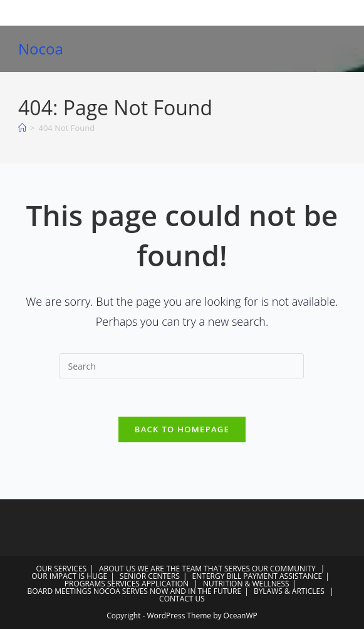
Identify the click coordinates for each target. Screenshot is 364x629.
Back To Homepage (182, 429)
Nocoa (41, 49)
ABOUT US (117, 569)
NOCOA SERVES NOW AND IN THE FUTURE (167, 591)
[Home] (22, 128)
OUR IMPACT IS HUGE (69, 576)
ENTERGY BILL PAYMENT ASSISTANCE (257, 576)
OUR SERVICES (62, 569)
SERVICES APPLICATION (148, 584)
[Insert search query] (182, 366)
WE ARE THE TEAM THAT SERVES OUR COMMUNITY (227, 569)
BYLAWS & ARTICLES (289, 591)
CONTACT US (182, 599)
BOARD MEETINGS (59, 591)
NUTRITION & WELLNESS (246, 584)
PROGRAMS (85, 584)
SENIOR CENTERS (150, 576)
